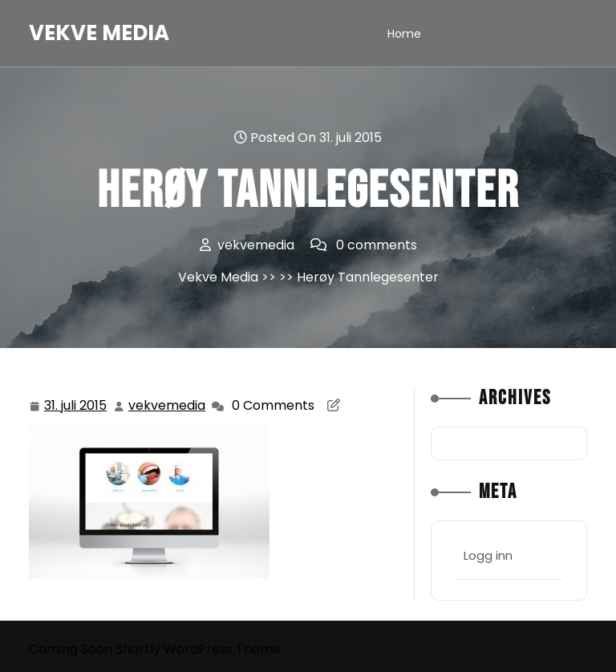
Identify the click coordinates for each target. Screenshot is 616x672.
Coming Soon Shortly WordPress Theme (155, 649)
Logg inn (488, 555)
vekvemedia (168, 405)
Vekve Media (99, 33)
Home (404, 34)
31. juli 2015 (76, 406)
